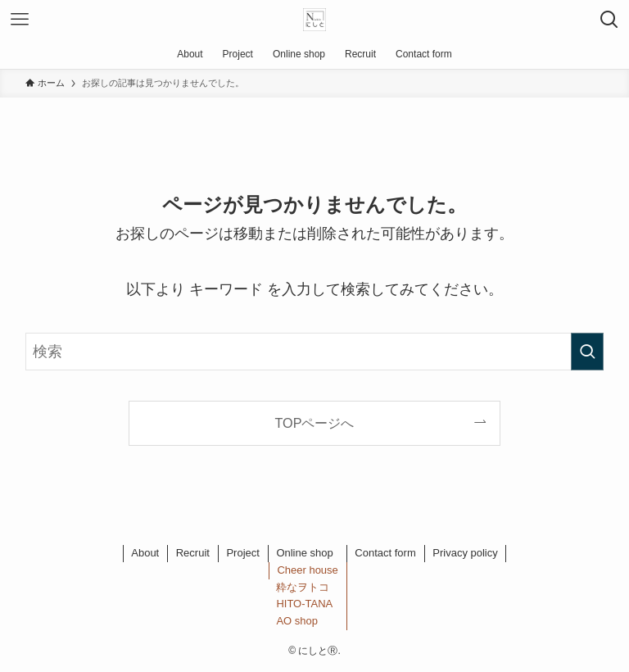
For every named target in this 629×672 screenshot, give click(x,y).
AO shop (297, 621)
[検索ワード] (315, 352)
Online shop (304, 553)
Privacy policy (465, 553)
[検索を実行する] (587, 352)
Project (242, 553)
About (145, 553)
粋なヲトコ (303, 587)
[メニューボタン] (20, 20)
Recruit (193, 553)
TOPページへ (315, 423)
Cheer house (307, 570)
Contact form (385, 553)
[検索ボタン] (609, 20)
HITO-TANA (304, 604)
